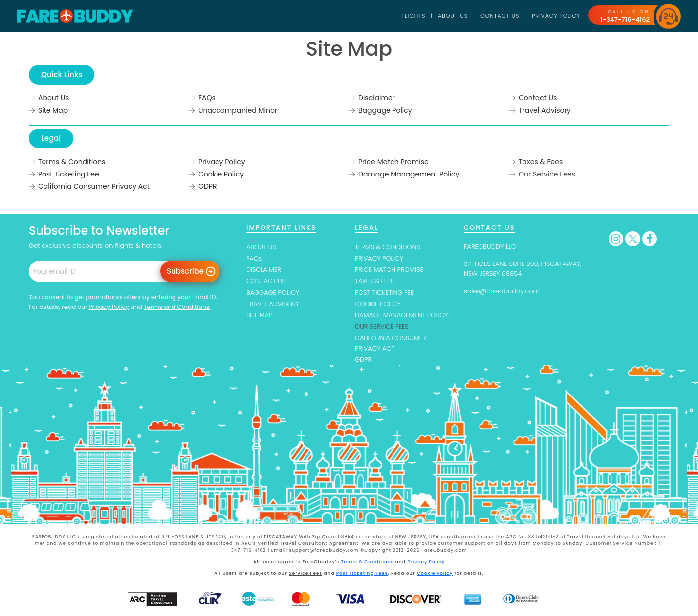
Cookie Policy (221, 174)
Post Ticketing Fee (69, 174)
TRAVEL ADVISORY (273, 304)
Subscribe (185, 271)
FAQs (207, 98)
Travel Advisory (545, 110)
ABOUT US (261, 247)
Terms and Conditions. (177, 307)
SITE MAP (259, 315)
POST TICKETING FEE (384, 292)
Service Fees (305, 573)
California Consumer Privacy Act (94, 186)
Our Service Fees (547, 174)
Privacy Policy (556, 16)
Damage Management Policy (409, 174)
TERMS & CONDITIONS (388, 247)
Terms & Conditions (72, 162)
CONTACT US (266, 281)
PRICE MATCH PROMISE (389, 270)
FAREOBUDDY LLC (490, 246)
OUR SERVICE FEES (382, 327)
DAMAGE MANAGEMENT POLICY (402, 315)
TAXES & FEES (374, 281)
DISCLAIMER (264, 270)
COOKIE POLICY (378, 304)
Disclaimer (377, 98)
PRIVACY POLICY (379, 258)
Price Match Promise (393, 162)
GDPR (207, 186)
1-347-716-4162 (625, 20)
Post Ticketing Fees (362, 573)
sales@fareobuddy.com (502, 291)
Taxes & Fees (541, 162)
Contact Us (500, 16)
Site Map (53, 110)
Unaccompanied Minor (238, 110)
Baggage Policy (385, 110)
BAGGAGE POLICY (273, 292)
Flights (414, 16)
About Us (453, 16)
